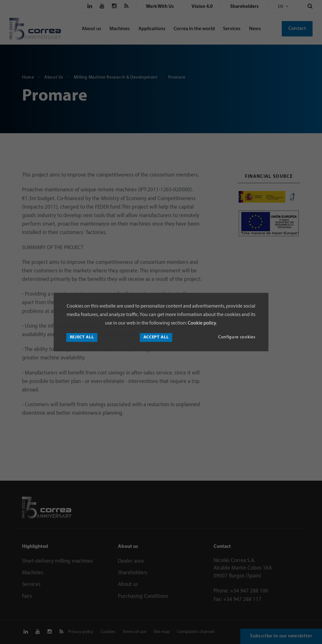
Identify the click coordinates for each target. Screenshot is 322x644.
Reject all (82, 337)
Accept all (156, 337)
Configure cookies (237, 337)
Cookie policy (201, 324)
